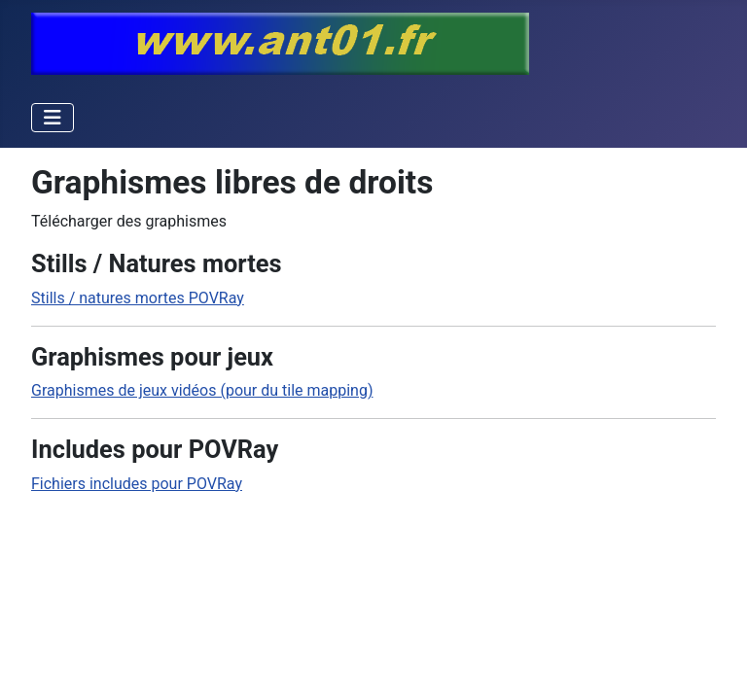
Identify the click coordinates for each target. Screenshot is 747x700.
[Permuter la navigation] (53, 118)
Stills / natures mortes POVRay (138, 298)
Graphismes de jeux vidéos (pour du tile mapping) (202, 390)
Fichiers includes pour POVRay (137, 484)
